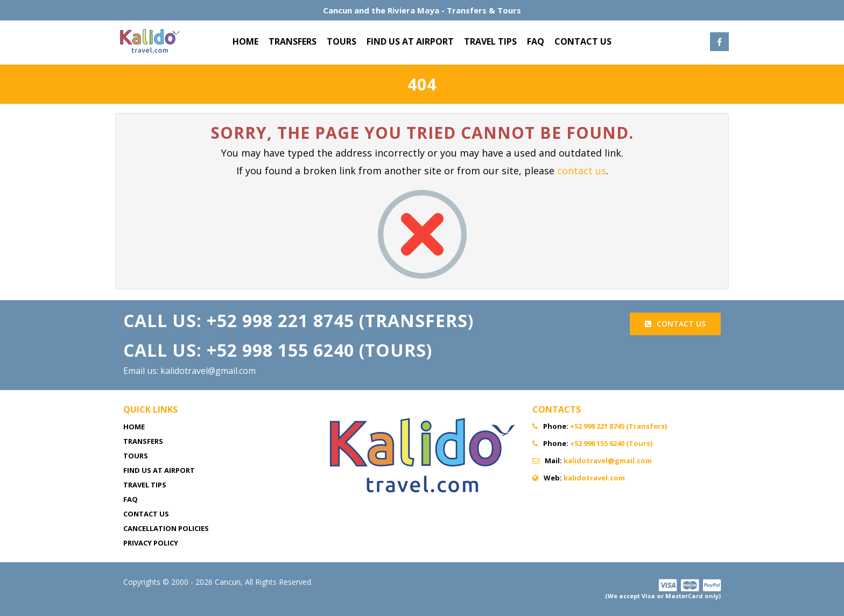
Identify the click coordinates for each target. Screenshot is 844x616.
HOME (245, 41)
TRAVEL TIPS (490, 41)
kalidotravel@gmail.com (608, 461)
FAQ (536, 41)
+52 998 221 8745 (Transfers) (618, 426)
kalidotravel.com (594, 478)
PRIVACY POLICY (151, 543)
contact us (582, 171)
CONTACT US (583, 41)
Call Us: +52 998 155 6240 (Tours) (278, 350)
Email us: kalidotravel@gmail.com (189, 371)
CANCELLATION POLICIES (166, 528)
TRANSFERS (293, 41)
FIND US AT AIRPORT (410, 41)
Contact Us (675, 324)
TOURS (342, 41)
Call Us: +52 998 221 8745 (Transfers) (298, 320)
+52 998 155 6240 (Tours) (611, 443)
